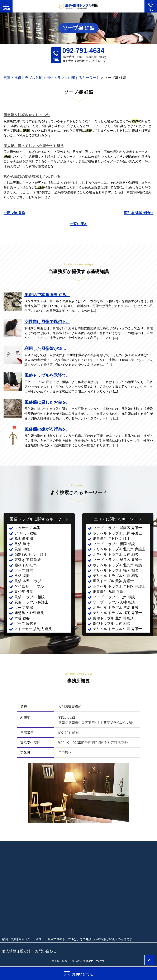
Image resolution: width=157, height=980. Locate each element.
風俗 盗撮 (22, 576)
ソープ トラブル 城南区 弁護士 (117, 528)
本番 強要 (22, 618)
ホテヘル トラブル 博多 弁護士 (117, 608)
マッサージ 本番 (27, 528)
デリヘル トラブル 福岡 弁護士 (117, 613)
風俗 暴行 (22, 544)
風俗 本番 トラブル (30, 581)
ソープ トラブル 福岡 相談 (114, 544)
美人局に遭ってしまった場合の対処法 (34, 146)
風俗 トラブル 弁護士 (31, 602)
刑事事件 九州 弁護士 (110, 592)
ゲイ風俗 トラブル (29, 586)
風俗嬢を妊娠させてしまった (27, 115)
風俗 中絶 (22, 549)
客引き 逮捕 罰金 (28, 560)
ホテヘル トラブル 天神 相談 (116, 555)
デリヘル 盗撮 (26, 533)
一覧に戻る (79, 224)
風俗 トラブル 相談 (30, 597)
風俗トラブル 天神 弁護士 (113, 581)
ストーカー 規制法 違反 (33, 629)
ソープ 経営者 (26, 624)
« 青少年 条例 (14, 213)
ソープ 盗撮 (24, 608)
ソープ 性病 (24, 570)
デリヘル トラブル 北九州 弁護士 (119, 549)
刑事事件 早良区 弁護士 (112, 539)
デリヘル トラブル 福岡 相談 (116, 570)
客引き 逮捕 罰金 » (139, 213)
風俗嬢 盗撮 (24, 539)
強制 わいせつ (26, 565)
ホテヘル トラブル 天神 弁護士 (117, 533)
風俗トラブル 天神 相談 (112, 624)
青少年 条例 (24, 592)
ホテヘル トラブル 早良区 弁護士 (119, 586)
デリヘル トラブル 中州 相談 (116, 576)
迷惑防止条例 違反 (29, 613)
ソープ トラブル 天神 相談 (114, 602)
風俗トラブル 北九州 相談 (113, 618)
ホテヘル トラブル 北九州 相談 (117, 565)
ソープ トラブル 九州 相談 (114, 597)
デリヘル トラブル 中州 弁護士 (117, 629)
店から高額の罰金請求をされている (32, 177)
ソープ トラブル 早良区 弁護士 (117, 560)
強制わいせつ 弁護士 (31, 555)
